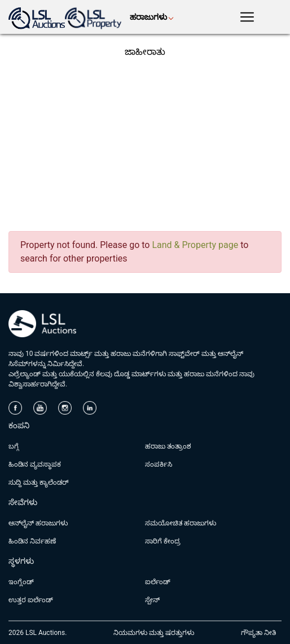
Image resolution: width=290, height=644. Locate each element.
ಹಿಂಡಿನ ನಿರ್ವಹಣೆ (32, 541)
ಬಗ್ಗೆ (14, 446)
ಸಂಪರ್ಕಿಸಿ (159, 464)
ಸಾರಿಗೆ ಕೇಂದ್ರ (163, 541)
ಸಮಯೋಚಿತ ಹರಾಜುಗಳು (181, 523)
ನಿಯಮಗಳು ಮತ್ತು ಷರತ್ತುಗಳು (154, 633)
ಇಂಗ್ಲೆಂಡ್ (21, 582)
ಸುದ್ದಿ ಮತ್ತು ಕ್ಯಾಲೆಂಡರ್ (39, 482)
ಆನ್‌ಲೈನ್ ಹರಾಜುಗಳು (38, 523)
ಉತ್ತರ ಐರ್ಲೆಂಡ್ (31, 600)
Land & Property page (195, 245)
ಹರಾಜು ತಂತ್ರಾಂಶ (168, 446)
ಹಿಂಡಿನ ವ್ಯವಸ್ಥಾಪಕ (35, 464)
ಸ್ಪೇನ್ (152, 600)
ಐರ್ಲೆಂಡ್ (158, 582)
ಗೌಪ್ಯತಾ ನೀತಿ (258, 633)
